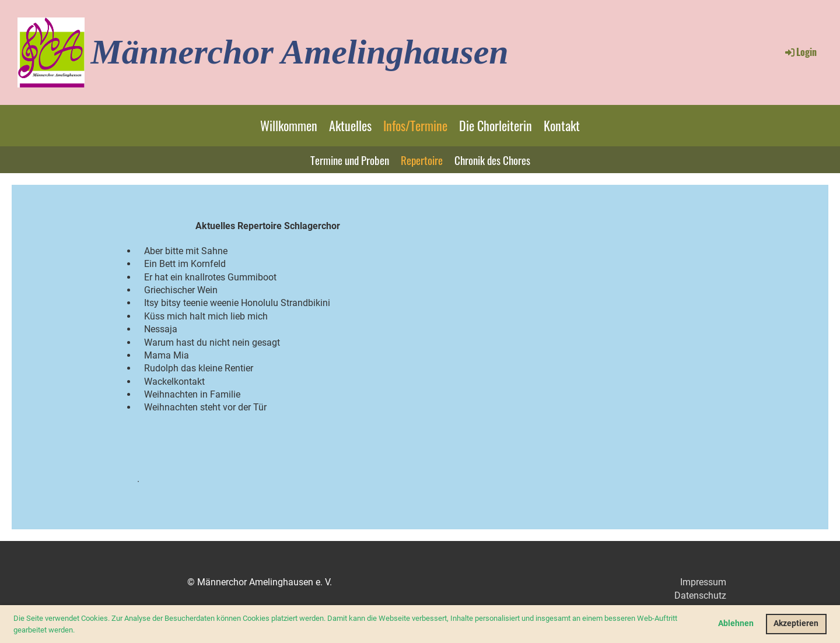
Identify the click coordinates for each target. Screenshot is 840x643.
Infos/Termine (415, 125)
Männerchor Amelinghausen (299, 52)
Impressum (703, 582)
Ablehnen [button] (736, 623)
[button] (78, 630)
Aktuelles (350, 125)
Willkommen (289, 125)
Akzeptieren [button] (796, 623)
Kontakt (562, 125)
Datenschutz (700, 595)
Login (800, 52)
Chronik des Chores (492, 160)
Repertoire (422, 160)
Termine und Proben (350, 160)
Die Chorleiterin (496, 125)
